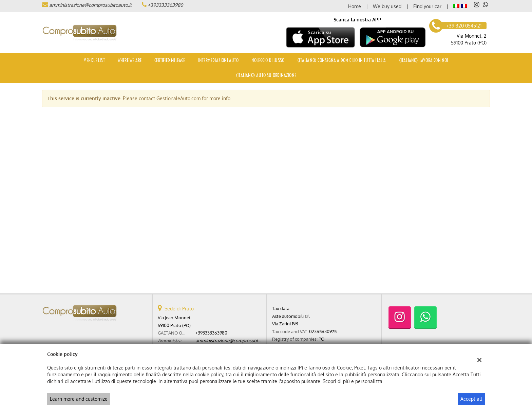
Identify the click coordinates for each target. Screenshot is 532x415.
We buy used (387, 6)
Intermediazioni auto (218, 60)
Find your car (427, 6)
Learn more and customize (79, 399)
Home (355, 6)
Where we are (130, 60)
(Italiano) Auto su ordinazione (266, 75)
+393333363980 (165, 5)
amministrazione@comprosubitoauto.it (90, 5)
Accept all (471, 399)
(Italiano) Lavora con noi (424, 60)
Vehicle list (94, 60)
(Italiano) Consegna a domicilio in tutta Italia (341, 60)
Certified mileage (170, 60)
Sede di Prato (179, 309)
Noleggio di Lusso (268, 60)
